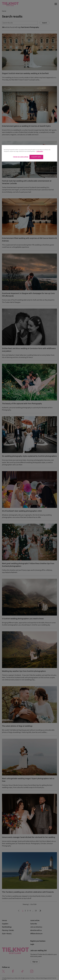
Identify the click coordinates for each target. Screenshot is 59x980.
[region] (30, 153)
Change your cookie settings (21, 157)
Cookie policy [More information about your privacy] (40, 151)
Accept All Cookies (36, 157)
